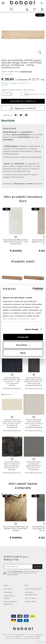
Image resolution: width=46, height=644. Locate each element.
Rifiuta (23, 353)
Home (6, 585)
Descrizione (8, 120)
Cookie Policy (31, 602)
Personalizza (23, 345)
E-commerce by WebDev (32, 636)
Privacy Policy (18, 571)
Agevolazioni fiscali (33, 589)
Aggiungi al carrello (23, 101)
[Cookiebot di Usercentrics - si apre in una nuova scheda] (33, 289)
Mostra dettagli (32, 329)
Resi (27, 585)
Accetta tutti (23, 337)
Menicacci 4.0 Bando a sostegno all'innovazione (23, 638)
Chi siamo (8, 589)
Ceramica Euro (26, 72)
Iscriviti (38, 567)
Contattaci (8, 592)
